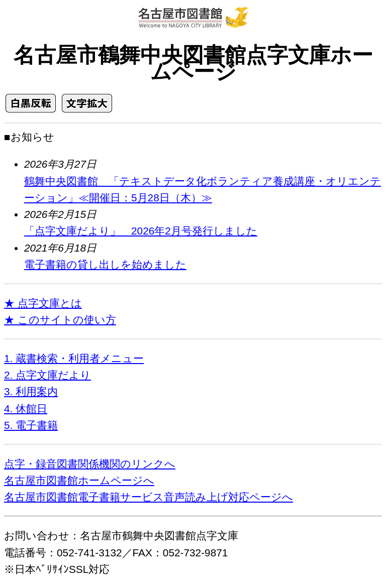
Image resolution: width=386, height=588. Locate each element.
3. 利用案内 (31, 391)
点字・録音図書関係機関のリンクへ (90, 464)
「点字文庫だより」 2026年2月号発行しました (141, 231)
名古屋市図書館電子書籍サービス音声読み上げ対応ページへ (149, 497)
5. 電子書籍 (31, 425)
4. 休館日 (26, 408)
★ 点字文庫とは (43, 303)
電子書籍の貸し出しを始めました (105, 264)
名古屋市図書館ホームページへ (79, 480)
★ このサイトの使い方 (60, 320)
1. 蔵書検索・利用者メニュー (74, 358)
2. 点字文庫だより (47, 375)
